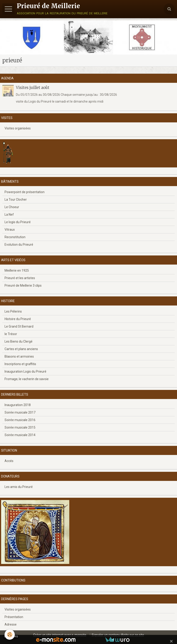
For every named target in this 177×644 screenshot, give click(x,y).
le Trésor (11, 334)
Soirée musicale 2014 (20, 435)
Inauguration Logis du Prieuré (25, 371)
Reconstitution (15, 237)
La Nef (9, 215)
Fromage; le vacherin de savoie (27, 379)
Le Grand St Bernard (19, 326)
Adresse (11, 624)
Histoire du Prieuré (18, 319)
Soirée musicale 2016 (20, 420)
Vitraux (10, 230)
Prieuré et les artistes (20, 278)
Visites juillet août (33, 88)
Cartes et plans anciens (21, 349)
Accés (9, 461)
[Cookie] (10, 635)
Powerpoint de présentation (25, 192)
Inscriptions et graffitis (20, 364)
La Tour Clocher (16, 200)
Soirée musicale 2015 (20, 427)
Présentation (14, 617)
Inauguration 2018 (18, 405)
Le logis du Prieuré (18, 222)
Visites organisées (18, 128)
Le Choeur (12, 207)
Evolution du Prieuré (19, 245)
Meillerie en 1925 (17, 270)
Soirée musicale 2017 (20, 412)
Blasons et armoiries (19, 356)
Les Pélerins (13, 311)
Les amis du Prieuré (19, 487)
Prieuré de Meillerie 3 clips (23, 285)
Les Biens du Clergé (19, 341)
